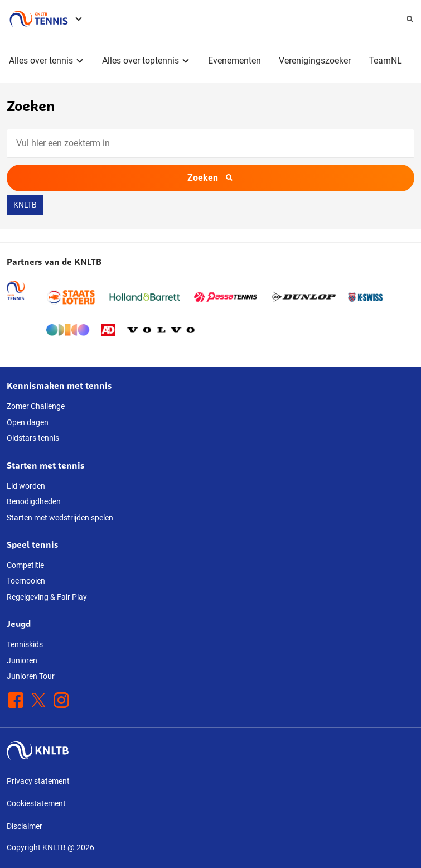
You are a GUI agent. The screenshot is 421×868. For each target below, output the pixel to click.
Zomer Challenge (36, 406)
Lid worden (26, 486)
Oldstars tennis (33, 438)
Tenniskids (25, 644)
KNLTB (25, 205)
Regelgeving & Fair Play (47, 597)
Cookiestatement (36, 803)
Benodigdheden (34, 501)
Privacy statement (38, 781)
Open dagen (28, 422)
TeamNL (385, 61)
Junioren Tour (31, 676)
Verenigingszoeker (315, 61)
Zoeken (210, 178)
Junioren (22, 660)
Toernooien (26, 581)
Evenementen (234, 61)
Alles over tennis (41, 61)
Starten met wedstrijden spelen (60, 518)
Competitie (25, 565)
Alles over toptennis (141, 61)
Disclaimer (25, 826)
